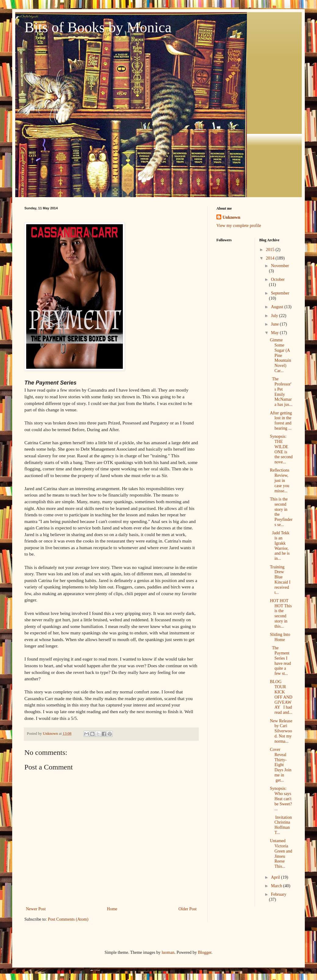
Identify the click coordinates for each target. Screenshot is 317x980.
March (277, 886)
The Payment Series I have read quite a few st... (280, 661)
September (280, 293)
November (280, 266)
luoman (168, 952)
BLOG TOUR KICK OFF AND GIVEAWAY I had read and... (281, 697)
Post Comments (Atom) (68, 919)
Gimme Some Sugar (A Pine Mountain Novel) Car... (280, 355)
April (276, 877)
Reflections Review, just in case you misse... (280, 480)
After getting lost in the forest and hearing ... (281, 421)
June (275, 324)
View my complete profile (239, 226)
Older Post (188, 909)
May (275, 333)
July (275, 316)
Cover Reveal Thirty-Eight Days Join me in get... (281, 765)
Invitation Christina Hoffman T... (281, 825)
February (279, 894)
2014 (271, 258)
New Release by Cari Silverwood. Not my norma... (281, 731)
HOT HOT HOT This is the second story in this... (281, 614)
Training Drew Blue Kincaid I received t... (280, 580)
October (278, 279)
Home (112, 909)
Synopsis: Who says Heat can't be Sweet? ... (281, 799)
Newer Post (36, 909)
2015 (271, 250)
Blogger (205, 952)
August (278, 307)
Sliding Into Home (281, 637)
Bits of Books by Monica (98, 27)
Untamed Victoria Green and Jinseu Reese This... (281, 854)
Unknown (231, 217)
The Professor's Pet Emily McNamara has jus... (281, 392)
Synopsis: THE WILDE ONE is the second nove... (281, 449)
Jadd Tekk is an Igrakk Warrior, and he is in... (280, 546)
